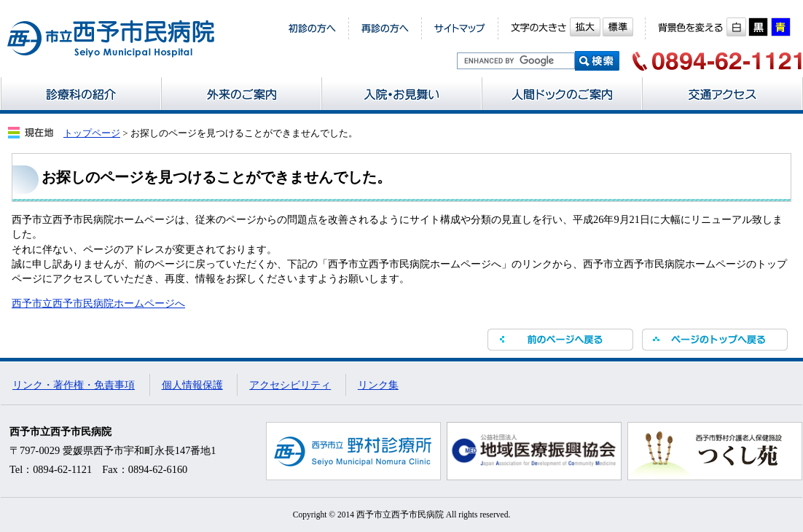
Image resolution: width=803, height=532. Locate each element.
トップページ (92, 133)
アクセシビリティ (290, 385)
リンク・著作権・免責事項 (74, 385)
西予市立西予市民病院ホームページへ (98, 303)
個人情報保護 (192, 385)
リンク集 (378, 385)
